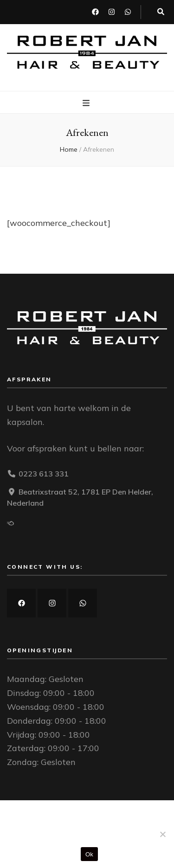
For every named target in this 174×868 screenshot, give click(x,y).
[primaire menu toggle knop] (87, 103)
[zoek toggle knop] (161, 12)
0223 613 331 (44, 474)
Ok (89, 854)
